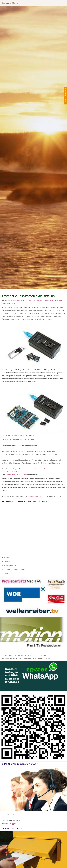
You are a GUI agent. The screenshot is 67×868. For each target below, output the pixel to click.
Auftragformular (33, 496)
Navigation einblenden (10, 3)
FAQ (13, 303)
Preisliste (10, 472)
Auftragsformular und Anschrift (17, 475)
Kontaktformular (40, 469)
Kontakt (7, 573)
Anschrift (7, 557)
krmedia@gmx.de (12, 824)
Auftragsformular (10, 565)
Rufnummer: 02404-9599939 (14, 569)
